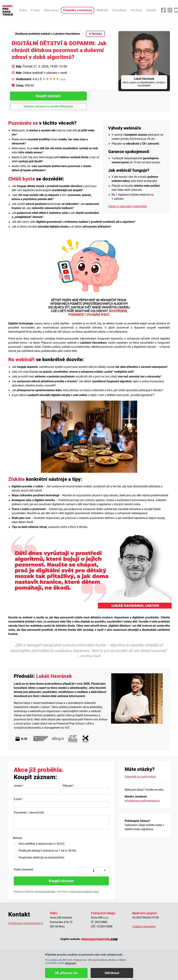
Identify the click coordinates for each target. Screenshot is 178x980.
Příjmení (68, 786)
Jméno (18, 786)
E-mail (18, 799)
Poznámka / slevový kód (29, 812)
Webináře (102, 10)
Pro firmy (137, 10)
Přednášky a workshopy (78, 10)
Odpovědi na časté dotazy (140, 777)
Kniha (23, 10)
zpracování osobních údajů (85, 892)
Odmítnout (112, 973)
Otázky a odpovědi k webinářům (128, 206)
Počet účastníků (23, 869)
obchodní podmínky (45, 892)
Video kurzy (51, 10)
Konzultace (120, 10)
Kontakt (151, 10)
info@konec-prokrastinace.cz (142, 801)
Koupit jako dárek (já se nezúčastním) (41, 857)
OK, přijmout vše (66, 973)
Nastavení (71, 963)
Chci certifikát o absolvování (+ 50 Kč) (42, 844)
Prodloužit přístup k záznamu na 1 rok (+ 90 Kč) (47, 851)
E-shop (35, 10)
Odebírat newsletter (144, 927)
